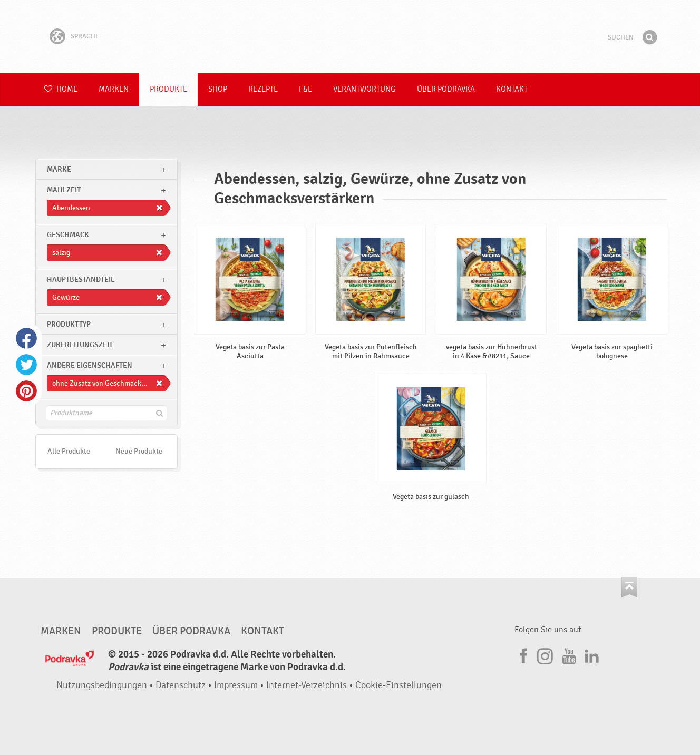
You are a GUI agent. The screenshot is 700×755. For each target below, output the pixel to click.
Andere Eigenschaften (90, 365)
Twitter (26, 365)
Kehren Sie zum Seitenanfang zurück (629, 587)
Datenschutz (181, 685)
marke (59, 169)
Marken (114, 89)
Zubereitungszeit (80, 345)
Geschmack (68, 235)
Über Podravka (446, 89)
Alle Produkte (69, 451)
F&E (305, 89)
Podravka (350, 36)
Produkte (168, 89)
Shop (218, 89)
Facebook (26, 338)
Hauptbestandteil (81, 280)
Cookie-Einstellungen (398, 685)
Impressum (236, 685)
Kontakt (512, 89)
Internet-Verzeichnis (307, 685)
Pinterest (26, 391)
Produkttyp (69, 324)
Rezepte (263, 89)
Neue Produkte (139, 451)
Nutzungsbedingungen (102, 685)
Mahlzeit (64, 190)
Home (61, 89)
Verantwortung (364, 89)
